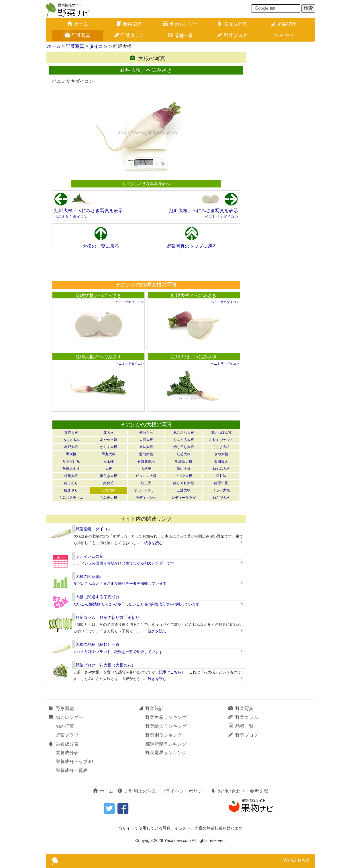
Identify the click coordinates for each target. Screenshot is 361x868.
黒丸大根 (109, 454)
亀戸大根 (71, 447)
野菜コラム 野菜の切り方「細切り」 (109, 617)
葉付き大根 (109, 476)
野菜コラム (129, 35)
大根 (109, 469)
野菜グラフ (67, 735)
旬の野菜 (65, 726)
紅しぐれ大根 (184, 483)
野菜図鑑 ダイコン (93, 529)
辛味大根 (146, 447)
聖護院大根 (184, 462)
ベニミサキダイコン (71, 217)
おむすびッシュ (221, 440)
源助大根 (146, 454)
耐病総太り (71, 469)
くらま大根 (221, 447)
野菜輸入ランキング (166, 726)
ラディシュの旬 (89, 556)
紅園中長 (221, 483)
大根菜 (146, 469)
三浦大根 (184, 490)
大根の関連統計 (89, 576)
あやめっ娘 (109, 440)
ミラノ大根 (221, 490)
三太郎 (109, 462)
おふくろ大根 (184, 440)
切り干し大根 (184, 447)
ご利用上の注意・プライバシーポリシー (162, 791)
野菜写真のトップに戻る (192, 246)
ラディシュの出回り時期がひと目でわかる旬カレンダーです (124, 563)
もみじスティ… (71, 498)
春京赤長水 (146, 462)
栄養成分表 (232, 24)
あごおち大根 (184, 433)
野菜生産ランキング (166, 717)
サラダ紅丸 (71, 462)
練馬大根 (71, 476)
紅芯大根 (184, 454)
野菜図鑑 (129, 24)
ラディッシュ (146, 498)
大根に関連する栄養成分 (97, 597)
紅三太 (146, 483)
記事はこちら (170, 672)
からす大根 (109, 447)
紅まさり (71, 490)
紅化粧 (109, 483)
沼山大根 (184, 469)
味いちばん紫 (221, 433)
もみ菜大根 (109, 498)
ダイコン (99, 46)
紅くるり (71, 483)
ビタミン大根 (146, 476)
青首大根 (71, 433)
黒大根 (71, 454)
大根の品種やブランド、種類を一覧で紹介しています (118, 652)
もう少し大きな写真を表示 (146, 183)
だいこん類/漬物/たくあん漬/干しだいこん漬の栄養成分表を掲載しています (136, 604)
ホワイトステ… (146, 490)
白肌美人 (221, 462)
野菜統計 (283, 24)
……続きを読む (150, 543)
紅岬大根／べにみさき (99, 295)
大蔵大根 (146, 440)
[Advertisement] (146, 266)
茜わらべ (146, 433)
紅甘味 (221, 476)
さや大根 (221, 454)
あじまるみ (71, 440)
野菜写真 (78, 35)
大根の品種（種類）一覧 (97, 644)
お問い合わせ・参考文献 (240, 791)
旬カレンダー (180, 24)
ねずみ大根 (221, 469)
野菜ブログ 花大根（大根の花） (105, 665)
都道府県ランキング (166, 744)
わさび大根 (221, 498)
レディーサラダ (184, 498)
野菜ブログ (232, 35)
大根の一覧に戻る (101, 246)
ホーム (78, 24)
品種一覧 (180, 35)
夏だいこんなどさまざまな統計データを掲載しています (120, 583)
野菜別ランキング (164, 735)
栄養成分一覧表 (72, 770)
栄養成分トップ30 (74, 762)
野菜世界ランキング (166, 753)
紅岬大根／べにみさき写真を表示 (89, 211)
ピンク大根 (184, 476)
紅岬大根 (109, 490)
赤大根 (109, 433)
